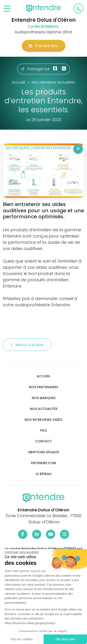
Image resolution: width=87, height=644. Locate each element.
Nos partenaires (43, 387)
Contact (44, 441)
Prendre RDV (44, 46)
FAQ (43, 430)
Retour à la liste (27, 345)
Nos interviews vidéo (43, 420)
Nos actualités (44, 409)
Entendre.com (43, 463)
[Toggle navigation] (7, 9)
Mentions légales (44, 452)
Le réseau (44, 474)
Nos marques (44, 398)
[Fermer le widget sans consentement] (21, 552)
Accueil (43, 376)
